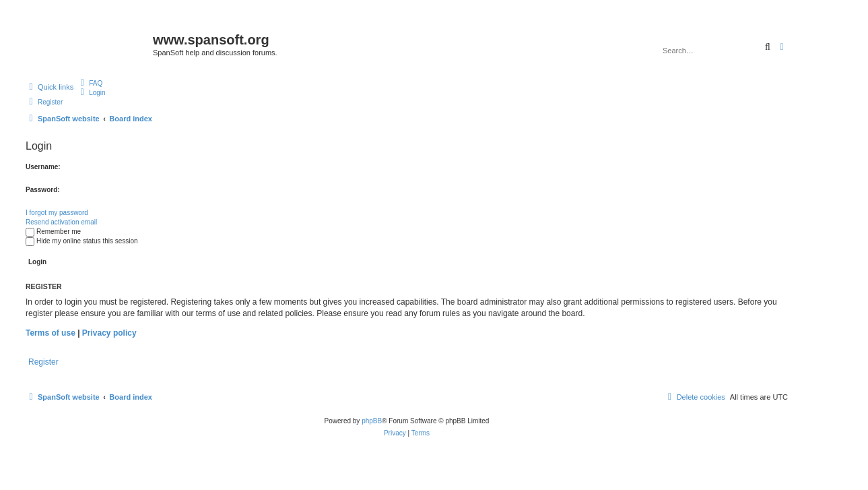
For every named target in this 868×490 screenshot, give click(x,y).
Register (43, 362)
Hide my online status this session (82, 241)
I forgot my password (57, 213)
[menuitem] (90, 83)
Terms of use (51, 333)
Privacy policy (109, 333)
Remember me (53, 232)
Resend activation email (61, 222)
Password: (43, 190)
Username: (43, 167)
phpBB (372, 421)
